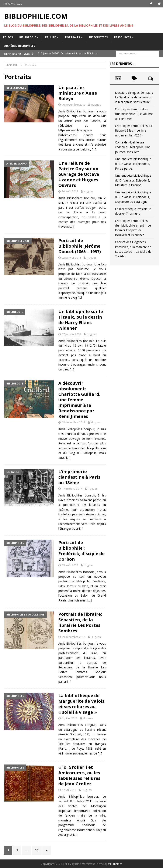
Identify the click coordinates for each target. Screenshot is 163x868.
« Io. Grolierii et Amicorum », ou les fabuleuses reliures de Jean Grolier (79, 775)
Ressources (122, 37)
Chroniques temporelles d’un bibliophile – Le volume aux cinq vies (134, 114)
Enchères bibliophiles (19, 46)
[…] (94, 149)
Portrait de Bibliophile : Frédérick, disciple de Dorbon (81, 551)
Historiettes (98, 37)
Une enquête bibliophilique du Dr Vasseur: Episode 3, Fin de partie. (133, 164)
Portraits (72, 37)
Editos (8, 37)
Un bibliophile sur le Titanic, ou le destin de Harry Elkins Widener (81, 320)
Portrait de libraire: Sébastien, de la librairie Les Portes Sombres (80, 622)
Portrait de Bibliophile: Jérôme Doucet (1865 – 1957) (80, 246)
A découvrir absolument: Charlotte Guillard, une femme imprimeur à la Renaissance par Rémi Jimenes (79, 400)
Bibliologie (28, 37)
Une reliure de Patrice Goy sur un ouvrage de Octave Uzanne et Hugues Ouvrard (79, 174)
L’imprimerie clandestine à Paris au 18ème (79, 477)
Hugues (96, 105)
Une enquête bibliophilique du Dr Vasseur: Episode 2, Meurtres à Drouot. (133, 180)
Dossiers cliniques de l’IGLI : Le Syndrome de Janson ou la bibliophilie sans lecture (134, 97)
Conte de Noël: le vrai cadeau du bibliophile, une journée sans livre (133, 147)
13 (37, 850)
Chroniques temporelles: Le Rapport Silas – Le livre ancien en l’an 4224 (134, 130)
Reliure (51, 37)
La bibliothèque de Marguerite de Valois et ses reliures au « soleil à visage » (81, 704)
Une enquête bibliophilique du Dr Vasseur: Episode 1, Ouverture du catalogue (133, 197)
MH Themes (115, 864)
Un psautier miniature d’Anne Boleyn (78, 93)
